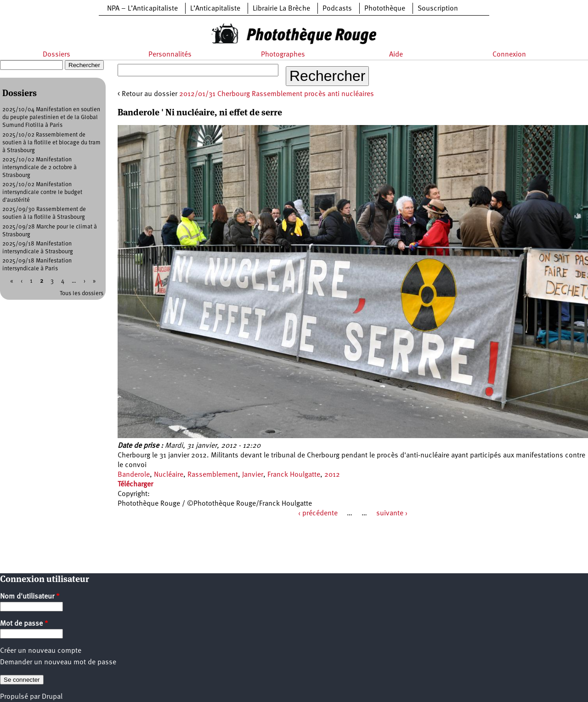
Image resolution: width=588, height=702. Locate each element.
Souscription (438, 9)
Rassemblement (213, 475)
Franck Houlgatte (294, 475)
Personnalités (170, 55)
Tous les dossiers (82, 294)
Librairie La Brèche (281, 9)
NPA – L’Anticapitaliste (142, 9)
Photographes (283, 55)
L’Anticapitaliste (215, 9)
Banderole (134, 475)
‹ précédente (318, 514)
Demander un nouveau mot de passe (58, 662)
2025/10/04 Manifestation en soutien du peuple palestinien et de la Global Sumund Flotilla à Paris (51, 117)
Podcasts (337, 9)
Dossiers (57, 55)
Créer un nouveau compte (41, 651)
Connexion (509, 55)
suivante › (392, 514)
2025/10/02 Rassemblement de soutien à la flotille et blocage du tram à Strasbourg (51, 143)
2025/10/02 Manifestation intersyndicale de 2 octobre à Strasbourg (40, 168)
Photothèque (385, 9)
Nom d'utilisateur (30, 597)
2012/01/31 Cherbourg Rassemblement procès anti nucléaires (277, 94)
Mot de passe (24, 624)
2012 (332, 475)
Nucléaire (169, 475)
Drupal (52, 697)
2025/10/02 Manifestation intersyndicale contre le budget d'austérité (42, 192)
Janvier (253, 475)
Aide (396, 55)
